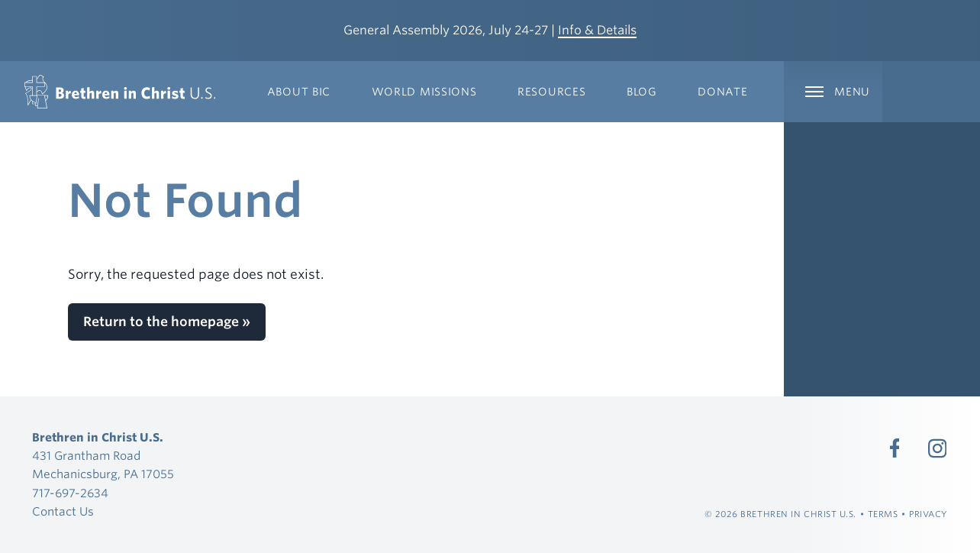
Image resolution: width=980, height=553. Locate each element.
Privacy (928, 514)
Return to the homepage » (167, 322)
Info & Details (597, 30)
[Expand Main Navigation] (833, 92)
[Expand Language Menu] (931, 92)
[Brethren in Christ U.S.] (120, 92)
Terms (883, 514)
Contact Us (63, 512)
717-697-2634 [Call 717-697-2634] (70, 493)
